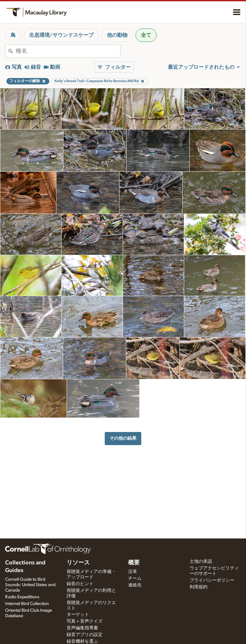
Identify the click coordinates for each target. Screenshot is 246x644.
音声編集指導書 (82, 628)
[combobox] (68, 51)
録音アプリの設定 (85, 635)
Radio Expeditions (22, 597)
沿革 (133, 572)
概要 (134, 563)
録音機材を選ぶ (82, 641)
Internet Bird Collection (27, 604)
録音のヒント (80, 584)
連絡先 (135, 585)
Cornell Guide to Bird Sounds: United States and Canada (30, 585)
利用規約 (199, 587)
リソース (78, 563)
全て (146, 35)
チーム (135, 578)
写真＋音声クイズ (85, 621)
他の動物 (117, 35)
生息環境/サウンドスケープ (61, 35)
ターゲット (78, 615)
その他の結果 (123, 438)
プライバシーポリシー (212, 580)
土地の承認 (201, 562)
